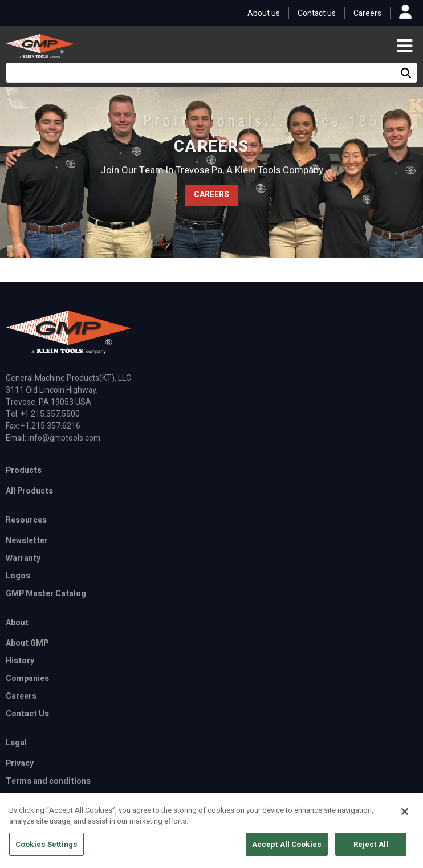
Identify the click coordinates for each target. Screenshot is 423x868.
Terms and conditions (48, 781)
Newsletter (27, 541)
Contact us (317, 13)
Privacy (20, 763)
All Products (29, 491)
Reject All (371, 850)
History (20, 661)
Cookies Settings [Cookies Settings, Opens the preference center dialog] (46, 850)
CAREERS (211, 195)
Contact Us (27, 714)
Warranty (23, 558)
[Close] (405, 817)
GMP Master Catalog (46, 594)
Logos (18, 576)
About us (264, 13)
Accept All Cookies (287, 850)
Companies (27, 678)
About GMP (27, 643)
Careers (367, 13)
